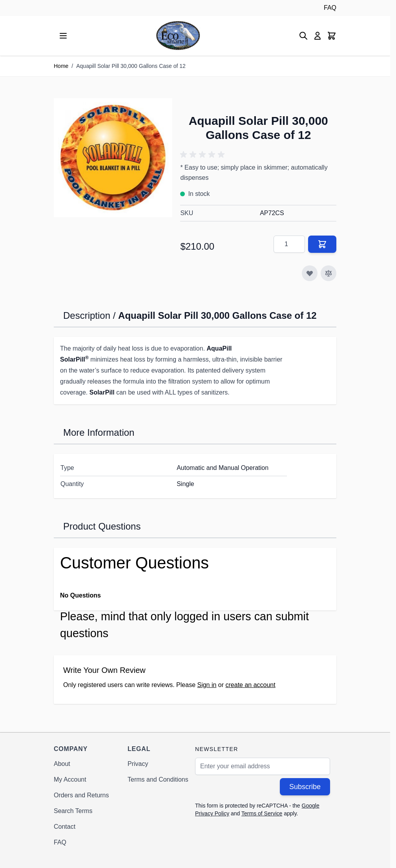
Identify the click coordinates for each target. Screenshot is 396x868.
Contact (65, 827)
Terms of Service (262, 813)
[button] (204, 155)
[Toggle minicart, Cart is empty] (332, 36)
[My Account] (318, 36)
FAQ (330, 8)
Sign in (207, 685)
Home (61, 66)
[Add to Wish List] (310, 273)
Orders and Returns (81, 795)
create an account (251, 685)
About (62, 764)
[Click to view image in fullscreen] (113, 157)
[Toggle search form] (303, 36)
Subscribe (305, 787)
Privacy (138, 764)
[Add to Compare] (328, 273)
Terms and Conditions (158, 779)
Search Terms (73, 811)
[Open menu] (63, 36)
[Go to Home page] (178, 36)
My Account (70, 779)
